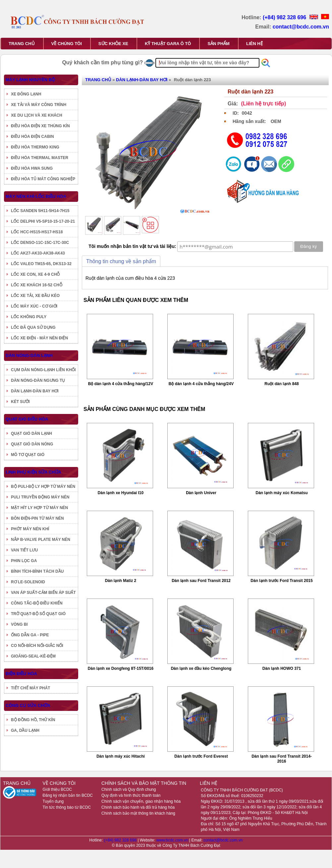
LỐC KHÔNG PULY (29, 317)
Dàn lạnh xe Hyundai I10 (121, 493)
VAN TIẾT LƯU (24, 550)
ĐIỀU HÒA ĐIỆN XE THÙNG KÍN (40, 126)
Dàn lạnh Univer (201, 493)
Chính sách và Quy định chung (129, 789)
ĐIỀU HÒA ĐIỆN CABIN (32, 137)
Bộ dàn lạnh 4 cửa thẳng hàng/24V (201, 384)
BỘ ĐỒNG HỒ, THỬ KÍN (33, 720)
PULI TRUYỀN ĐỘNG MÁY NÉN (40, 497)
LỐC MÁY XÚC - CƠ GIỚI (34, 306)
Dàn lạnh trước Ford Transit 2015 (281, 581)
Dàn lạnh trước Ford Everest (201, 756)
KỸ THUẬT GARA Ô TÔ (168, 44)
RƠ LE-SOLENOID (28, 582)
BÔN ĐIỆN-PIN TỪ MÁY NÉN (37, 518)
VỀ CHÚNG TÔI (67, 44)
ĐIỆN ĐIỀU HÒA (21, 674)
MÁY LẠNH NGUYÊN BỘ (30, 80)
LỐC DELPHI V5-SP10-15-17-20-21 (43, 221)
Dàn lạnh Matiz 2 (121, 581)
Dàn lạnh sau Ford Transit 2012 (201, 581)
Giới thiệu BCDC (57, 789)
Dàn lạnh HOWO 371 (282, 668)
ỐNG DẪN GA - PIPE (30, 635)
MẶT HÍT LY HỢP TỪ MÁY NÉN (39, 508)
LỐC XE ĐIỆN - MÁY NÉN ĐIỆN (39, 338)
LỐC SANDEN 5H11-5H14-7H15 (40, 211)
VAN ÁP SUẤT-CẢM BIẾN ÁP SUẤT (43, 593)
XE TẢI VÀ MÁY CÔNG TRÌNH (39, 105)
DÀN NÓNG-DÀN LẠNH (29, 355)
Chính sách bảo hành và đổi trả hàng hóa (138, 807)
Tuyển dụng (53, 801)
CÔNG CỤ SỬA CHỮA (28, 705)
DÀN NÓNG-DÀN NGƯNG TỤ (38, 380)
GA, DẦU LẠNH (25, 730)
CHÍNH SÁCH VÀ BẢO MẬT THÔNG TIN (144, 783)
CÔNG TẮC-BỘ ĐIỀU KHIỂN (37, 603)
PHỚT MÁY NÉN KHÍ (30, 529)
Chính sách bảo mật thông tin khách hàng (138, 813)
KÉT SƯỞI (20, 402)
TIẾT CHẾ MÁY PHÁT (30, 688)
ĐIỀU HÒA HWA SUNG (32, 168)
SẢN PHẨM (219, 44)
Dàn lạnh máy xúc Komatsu (281, 493)
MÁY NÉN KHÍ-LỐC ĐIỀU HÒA (36, 196)
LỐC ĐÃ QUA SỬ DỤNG (33, 327)
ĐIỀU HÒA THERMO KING (35, 147)
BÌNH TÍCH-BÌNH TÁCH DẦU (37, 571)
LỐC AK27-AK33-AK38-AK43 (38, 253)
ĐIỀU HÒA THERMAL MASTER (40, 158)
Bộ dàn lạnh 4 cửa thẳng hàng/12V (121, 384)
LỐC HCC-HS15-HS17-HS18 (37, 232)
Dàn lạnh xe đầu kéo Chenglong (201, 668)
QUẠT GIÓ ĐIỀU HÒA (27, 419)
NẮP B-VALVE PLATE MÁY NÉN (41, 540)
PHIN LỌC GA (24, 561)
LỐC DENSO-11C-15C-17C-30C (40, 243)
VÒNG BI (19, 624)
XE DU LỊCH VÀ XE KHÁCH (37, 115)
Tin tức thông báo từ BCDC (67, 807)
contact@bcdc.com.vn (301, 27)
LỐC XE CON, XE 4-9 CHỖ (35, 274)
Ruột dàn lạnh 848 (281, 384)
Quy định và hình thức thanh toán (131, 795)
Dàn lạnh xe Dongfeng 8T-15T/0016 (121, 668)
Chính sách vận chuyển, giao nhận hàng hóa (141, 801)
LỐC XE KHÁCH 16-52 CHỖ (37, 285)
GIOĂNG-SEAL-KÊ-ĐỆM (33, 656)
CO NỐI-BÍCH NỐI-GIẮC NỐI (37, 646)
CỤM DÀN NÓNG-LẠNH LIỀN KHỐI (43, 370)
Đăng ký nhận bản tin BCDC (68, 795)
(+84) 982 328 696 (285, 17)
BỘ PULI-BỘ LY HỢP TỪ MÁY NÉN (43, 487)
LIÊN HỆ (254, 44)
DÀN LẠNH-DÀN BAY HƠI (35, 391)
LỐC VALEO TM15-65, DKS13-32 (41, 264)
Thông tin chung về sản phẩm (121, 261)
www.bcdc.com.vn (173, 840)
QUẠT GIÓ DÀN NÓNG (32, 444)
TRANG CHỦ (22, 44)
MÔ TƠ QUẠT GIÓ (28, 455)
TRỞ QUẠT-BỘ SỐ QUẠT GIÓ (38, 614)
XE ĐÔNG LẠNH (26, 94)
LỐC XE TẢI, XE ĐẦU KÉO (35, 296)
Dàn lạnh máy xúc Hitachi (121, 756)
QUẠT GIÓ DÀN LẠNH (31, 434)
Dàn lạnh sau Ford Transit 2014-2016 (282, 759)
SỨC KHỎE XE (113, 44)
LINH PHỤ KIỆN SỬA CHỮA (33, 472)
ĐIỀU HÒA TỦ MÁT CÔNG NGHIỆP (43, 179)
